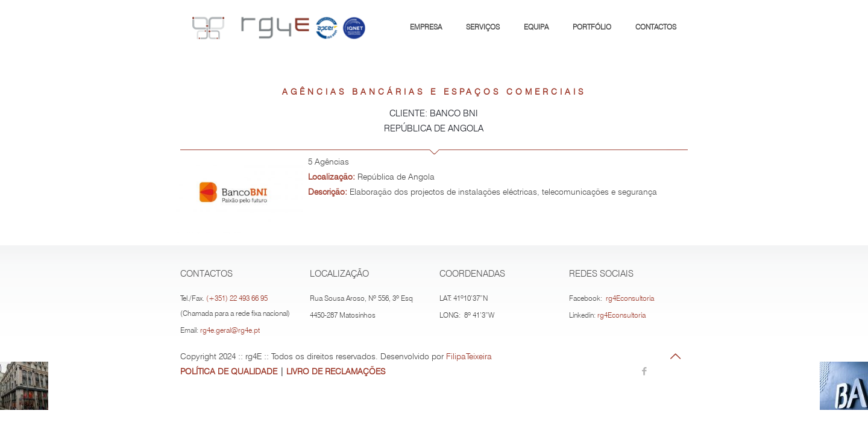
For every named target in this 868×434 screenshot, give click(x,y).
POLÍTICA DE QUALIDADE (229, 371)
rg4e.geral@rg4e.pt (230, 330)
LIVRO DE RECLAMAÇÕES (336, 371)
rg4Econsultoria (630, 298)
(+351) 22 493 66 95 (237, 298)
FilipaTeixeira (469, 356)
